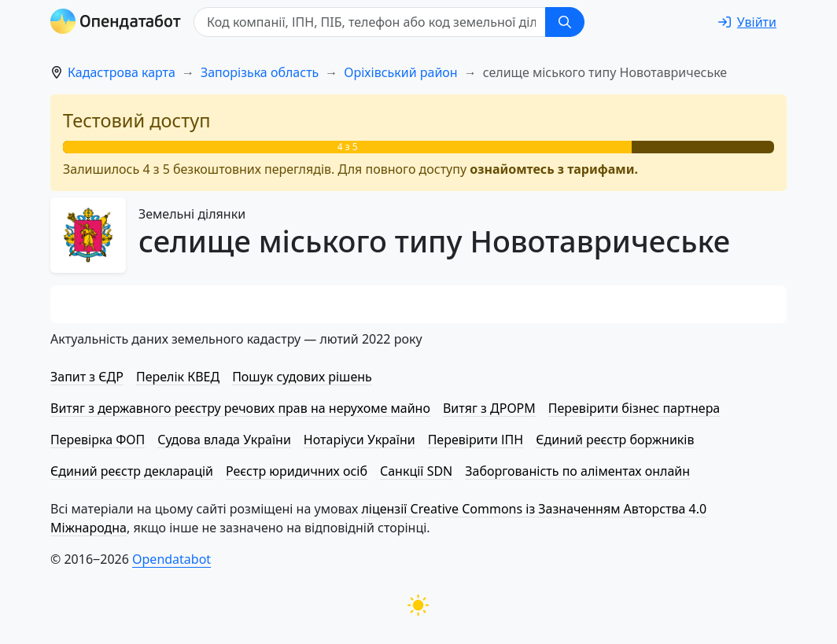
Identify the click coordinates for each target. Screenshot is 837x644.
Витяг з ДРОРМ (489, 408)
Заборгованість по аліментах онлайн (577, 471)
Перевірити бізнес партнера (634, 408)
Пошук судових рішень (302, 377)
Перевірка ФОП (98, 440)
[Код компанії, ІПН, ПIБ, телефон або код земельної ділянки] (370, 22)
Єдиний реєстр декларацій (132, 471)
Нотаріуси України (360, 440)
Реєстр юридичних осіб (297, 471)
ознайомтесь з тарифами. (554, 169)
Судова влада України (224, 440)
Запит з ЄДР (87, 377)
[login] (747, 22)
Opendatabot (171, 559)
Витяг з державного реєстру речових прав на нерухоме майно (240, 408)
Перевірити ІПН (476, 440)
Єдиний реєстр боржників (615, 440)
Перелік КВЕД (178, 377)
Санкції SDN (416, 471)
